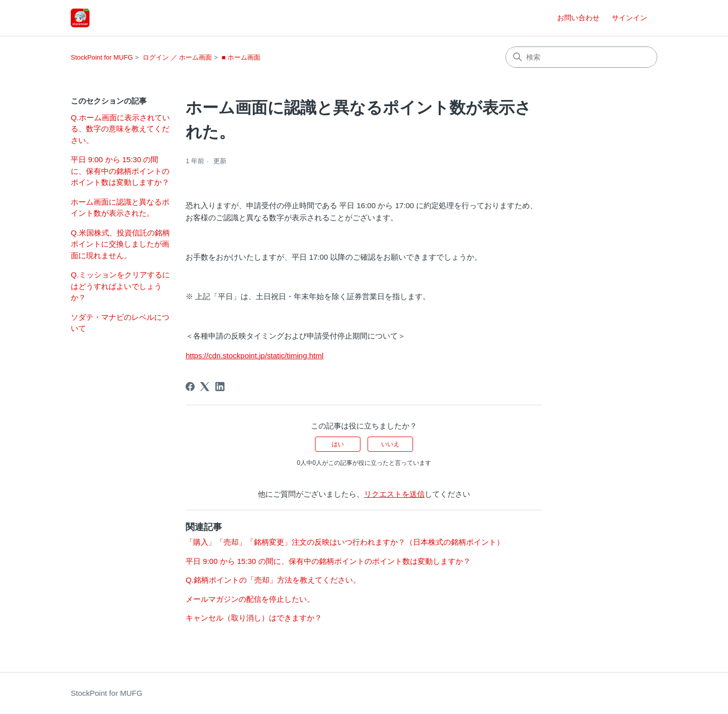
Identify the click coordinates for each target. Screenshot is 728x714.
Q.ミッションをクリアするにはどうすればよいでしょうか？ (120, 286)
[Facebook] (190, 387)
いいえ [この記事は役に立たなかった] (390, 444)
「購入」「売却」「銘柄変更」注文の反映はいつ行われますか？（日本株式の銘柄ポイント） (345, 542)
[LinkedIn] (220, 387)
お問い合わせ (578, 18)
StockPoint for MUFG (102, 57)
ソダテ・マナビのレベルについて (120, 323)
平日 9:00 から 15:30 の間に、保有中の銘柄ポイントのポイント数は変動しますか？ (120, 171)
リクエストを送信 (394, 494)
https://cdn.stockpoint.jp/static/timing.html (255, 355)
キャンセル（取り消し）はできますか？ (254, 618)
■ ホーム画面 (241, 57)
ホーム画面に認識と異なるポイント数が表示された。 (120, 208)
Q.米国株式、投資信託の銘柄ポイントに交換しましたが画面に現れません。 (120, 244)
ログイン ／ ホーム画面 (177, 57)
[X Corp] (205, 387)
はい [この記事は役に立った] (338, 444)
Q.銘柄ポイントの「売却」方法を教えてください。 (273, 580)
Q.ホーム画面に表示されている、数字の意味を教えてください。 (120, 129)
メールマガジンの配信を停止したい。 (250, 599)
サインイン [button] (629, 18)
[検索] (581, 57)
